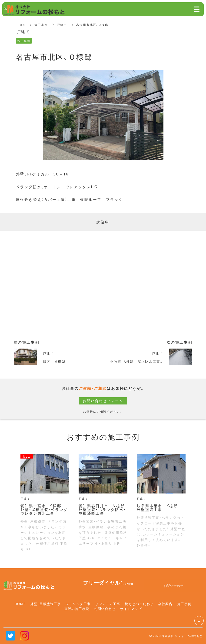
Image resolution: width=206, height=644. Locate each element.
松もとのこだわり (139, 604)
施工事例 (41, 25)
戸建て (62, 25)
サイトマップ (131, 609)
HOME (20, 604)
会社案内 (165, 604)
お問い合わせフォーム (103, 401)
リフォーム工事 (108, 604)
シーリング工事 (78, 604)
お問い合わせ (105, 609)
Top (22, 25)
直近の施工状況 (77, 609)
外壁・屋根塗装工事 (46, 604)
